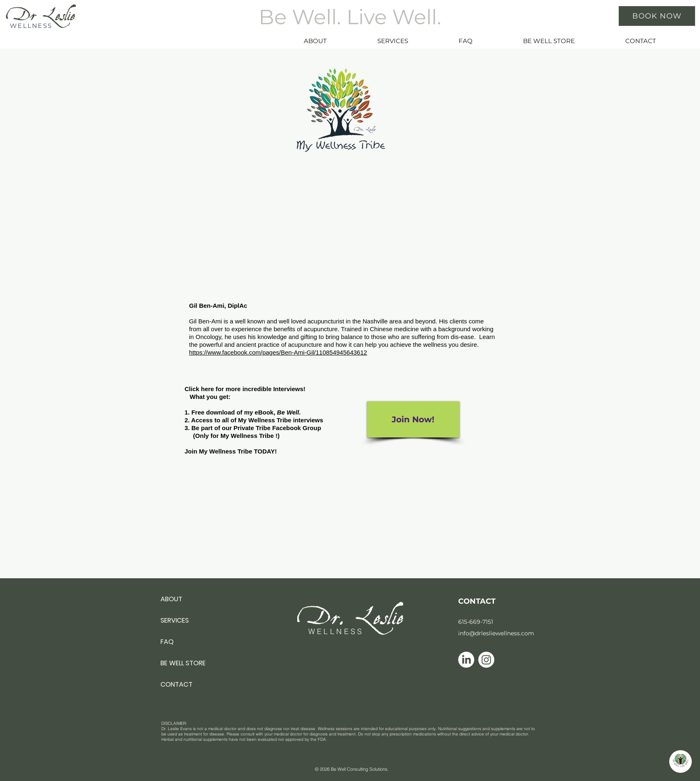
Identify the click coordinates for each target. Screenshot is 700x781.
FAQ (167, 642)
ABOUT (171, 599)
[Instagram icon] (486, 660)
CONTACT (177, 684)
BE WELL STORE (183, 663)
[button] (411, 41)
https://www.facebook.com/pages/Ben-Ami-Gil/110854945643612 (278, 352)
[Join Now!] (413, 419)
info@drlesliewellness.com (496, 633)
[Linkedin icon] (466, 660)
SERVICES (175, 620)
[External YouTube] (341, 225)
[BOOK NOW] (657, 16)
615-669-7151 (476, 622)
